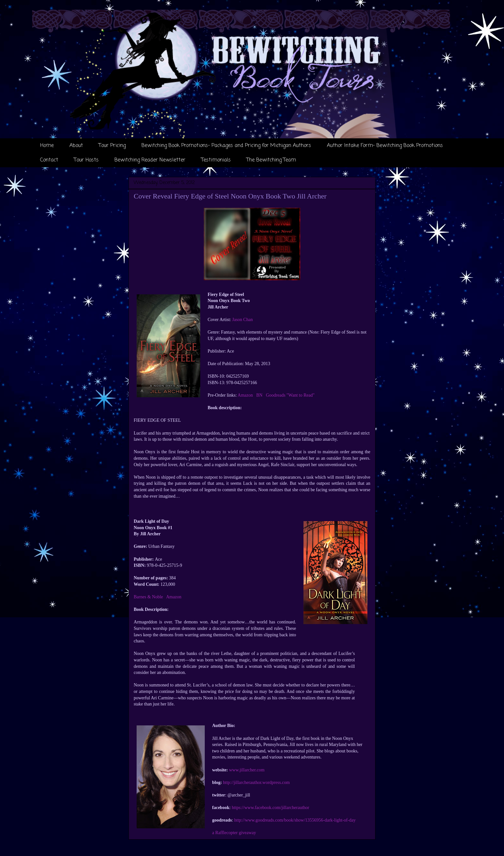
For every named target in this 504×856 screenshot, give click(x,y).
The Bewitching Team (271, 160)
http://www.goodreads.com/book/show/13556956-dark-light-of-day (295, 820)
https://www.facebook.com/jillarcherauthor (270, 808)
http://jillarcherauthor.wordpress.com (256, 782)
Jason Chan (242, 320)
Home (47, 146)
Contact (49, 160)
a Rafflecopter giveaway (234, 833)
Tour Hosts (86, 160)
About (76, 146)
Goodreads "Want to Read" (290, 395)
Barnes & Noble (148, 597)
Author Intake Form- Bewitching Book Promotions (385, 146)
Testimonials (216, 160)
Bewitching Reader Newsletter (150, 160)
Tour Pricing (112, 146)
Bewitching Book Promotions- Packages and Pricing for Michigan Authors (226, 146)
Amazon (245, 395)
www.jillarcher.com (247, 770)
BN (259, 395)
